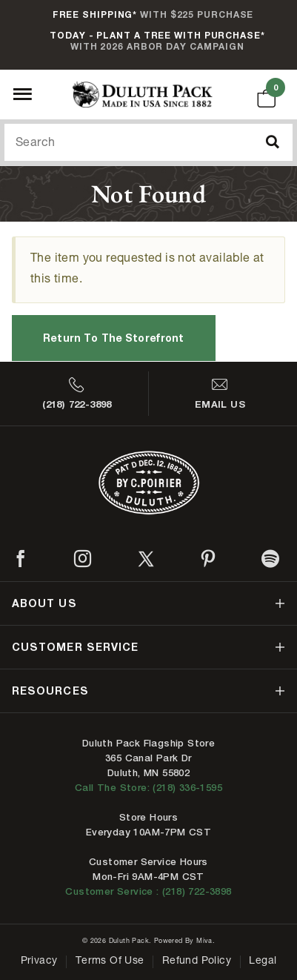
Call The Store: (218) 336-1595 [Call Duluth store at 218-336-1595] (148, 788)
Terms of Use (110, 961)
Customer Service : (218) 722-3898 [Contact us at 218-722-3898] (148, 891)
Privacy (39, 961)
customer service (75, 647)
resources (50, 691)
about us (44, 603)
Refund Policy (197, 961)
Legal (263, 961)
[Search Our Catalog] (148, 142)
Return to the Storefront (113, 338)
